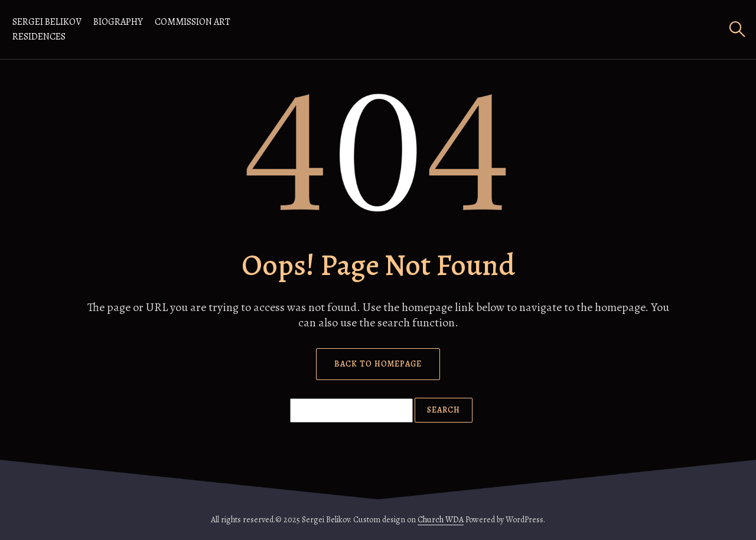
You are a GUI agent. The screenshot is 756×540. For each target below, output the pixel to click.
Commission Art (193, 22)
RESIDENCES (39, 37)
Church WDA (441, 520)
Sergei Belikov (47, 22)
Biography (118, 22)
